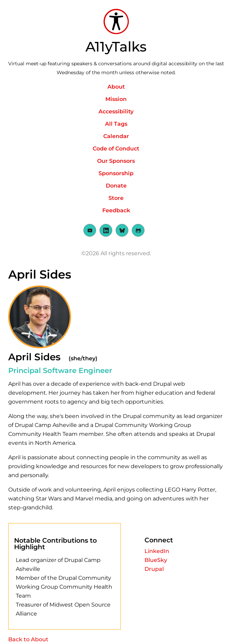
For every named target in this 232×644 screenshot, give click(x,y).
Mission (116, 99)
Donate (116, 186)
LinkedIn (157, 551)
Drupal (154, 569)
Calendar (116, 136)
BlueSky (156, 560)
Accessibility (116, 111)
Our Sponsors (116, 161)
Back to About (28, 639)
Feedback (116, 210)
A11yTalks (116, 47)
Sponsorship (116, 173)
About (116, 87)
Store (116, 198)
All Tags (116, 124)
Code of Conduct (116, 149)
